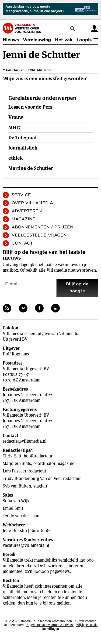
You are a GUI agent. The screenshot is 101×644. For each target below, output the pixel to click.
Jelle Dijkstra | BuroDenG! (27, 531)
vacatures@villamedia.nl (26, 545)
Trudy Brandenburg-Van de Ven (32, 479)
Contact (22, 243)
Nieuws (11, 40)
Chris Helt (12, 456)
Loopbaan (88, 40)
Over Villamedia (32, 203)
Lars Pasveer (14, 471)
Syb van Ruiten (17, 486)
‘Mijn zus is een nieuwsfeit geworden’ (45, 79)
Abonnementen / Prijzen (42, 227)
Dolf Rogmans (16, 354)
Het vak (64, 40)
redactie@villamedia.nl (25, 441)
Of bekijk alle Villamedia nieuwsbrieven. (59, 270)
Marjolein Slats (17, 463)
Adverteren (27, 211)
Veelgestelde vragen (39, 235)
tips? (27, 450)
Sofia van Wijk (16, 501)
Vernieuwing (37, 40)
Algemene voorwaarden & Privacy (50, 625)
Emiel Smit (13, 508)
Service (21, 195)
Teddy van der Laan (21, 516)
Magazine (23, 219)
